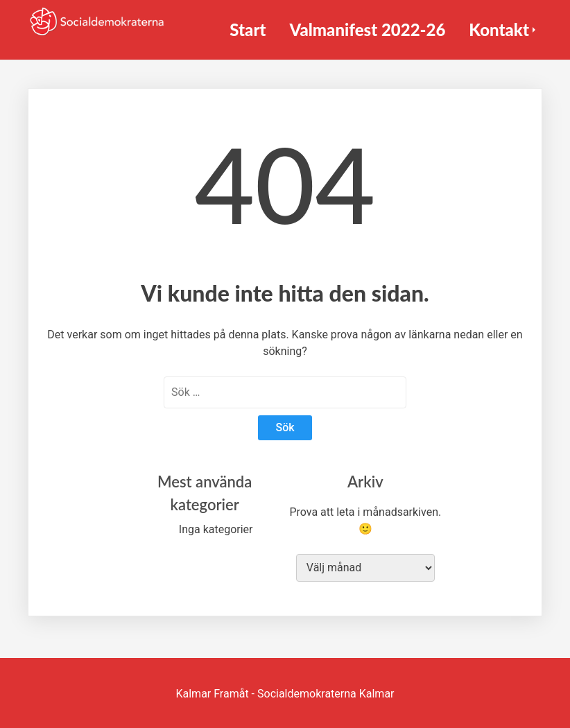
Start (248, 29)
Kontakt (499, 29)
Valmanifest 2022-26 (367, 29)
